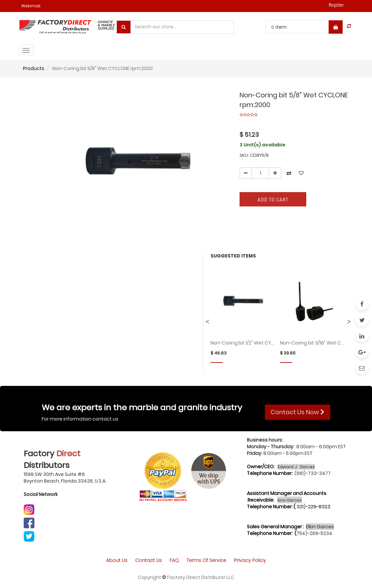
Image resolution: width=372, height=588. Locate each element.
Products (34, 68)
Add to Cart (273, 199)
